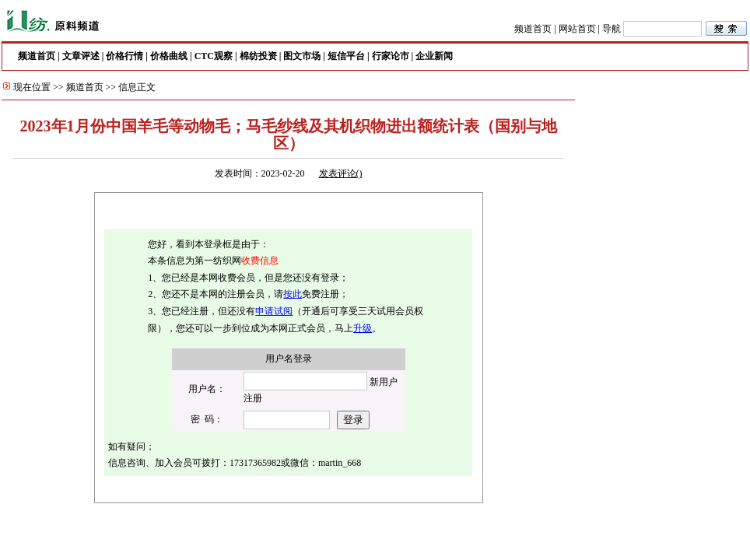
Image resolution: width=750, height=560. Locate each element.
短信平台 (346, 56)
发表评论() (341, 173)
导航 (612, 29)
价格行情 (124, 56)
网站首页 (577, 29)
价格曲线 (169, 56)
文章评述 (81, 56)
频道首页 (533, 29)
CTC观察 (214, 56)
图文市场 (302, 56)
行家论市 (391, 56)
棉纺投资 (258, 56)
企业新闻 (434, 56)
